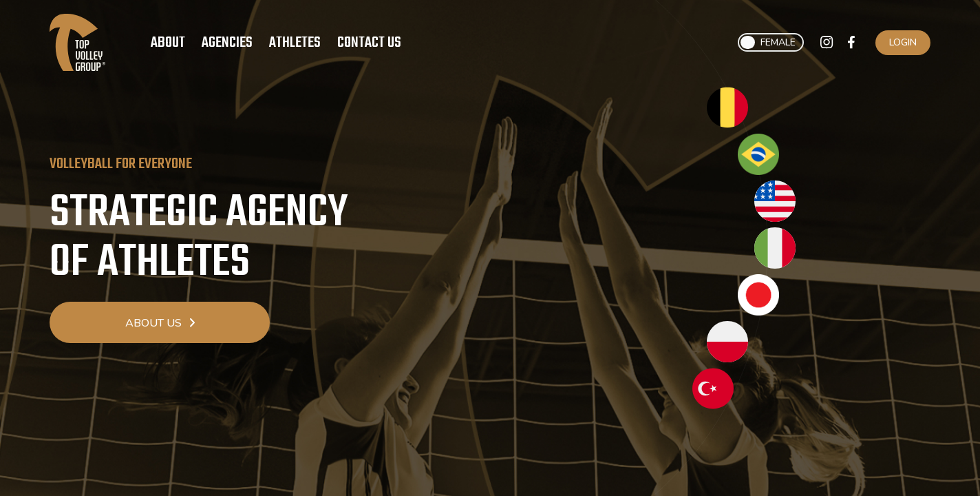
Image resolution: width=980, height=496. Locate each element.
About (168, 43)
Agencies (227, 43)
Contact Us (369, 43)
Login (903, 42)
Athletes (295, 43)
